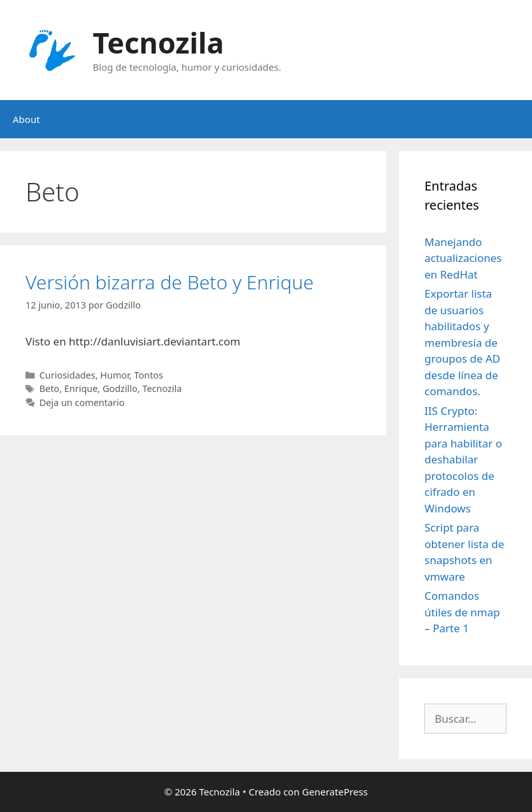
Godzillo (120, 388)
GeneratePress (335, 792)
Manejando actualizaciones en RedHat (463, 258)
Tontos (148, 375)
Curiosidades (68, 375)
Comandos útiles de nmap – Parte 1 (462, 612)
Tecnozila (159, 42)
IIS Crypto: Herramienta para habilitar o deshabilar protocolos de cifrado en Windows (463, 460)
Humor (115, 375)
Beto (49, 388)
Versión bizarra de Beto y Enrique (169, 282)
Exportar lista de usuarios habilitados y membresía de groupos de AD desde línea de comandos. (462, 342)
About (26, 119)
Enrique (81, 388)
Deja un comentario (82, 402)
